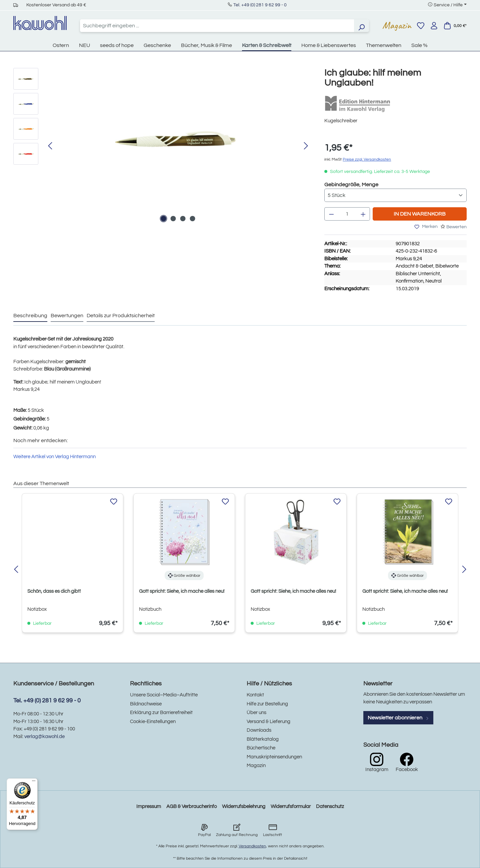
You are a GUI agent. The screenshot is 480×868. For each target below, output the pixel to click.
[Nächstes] (306, 146)
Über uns (256, 713)
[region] (162, 146)
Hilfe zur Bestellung (267, 704)
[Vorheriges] (50, 146)
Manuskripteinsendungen (274, 757)
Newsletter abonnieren (398, 718)
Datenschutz (330, 807)
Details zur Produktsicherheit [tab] (121, 316)
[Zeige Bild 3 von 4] (183, 219)
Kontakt (255, 695)
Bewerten (456, 227)
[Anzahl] (347, 214)
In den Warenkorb (420, 214)
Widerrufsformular (291, 807)
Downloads (259, 730)
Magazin (397, 25)
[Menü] (34, 782)
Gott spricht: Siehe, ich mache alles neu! (182, 591)
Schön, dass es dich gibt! (54, 591)
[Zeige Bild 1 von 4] (163, 219)
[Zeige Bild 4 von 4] (192, 219)
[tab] (30, 316)
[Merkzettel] (421, 26)
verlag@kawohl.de (44, 737)
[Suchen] (361, 26)
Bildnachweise (146, 704)
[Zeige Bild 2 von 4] (173, 219)
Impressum (149, 807)
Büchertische (261, 748)
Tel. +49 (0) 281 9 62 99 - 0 (260, 5)
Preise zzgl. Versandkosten (367, 159)
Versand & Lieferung (268, 722)
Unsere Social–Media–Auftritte (164, 695)
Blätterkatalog (263, 739)
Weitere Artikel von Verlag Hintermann (54, 457)
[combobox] (217, 26)
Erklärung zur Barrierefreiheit (161, 713)
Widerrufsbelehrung (244, 807)
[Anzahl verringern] (331, 214)
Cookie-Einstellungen (153, 722)
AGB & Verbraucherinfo (191, 807)
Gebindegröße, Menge (351, 184)
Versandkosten (252, 846)
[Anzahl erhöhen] (363, 214)
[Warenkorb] (455, 26)
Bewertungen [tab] (67, 316)
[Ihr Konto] (434, 26)
